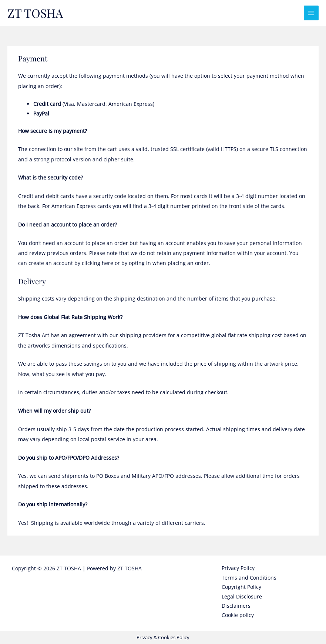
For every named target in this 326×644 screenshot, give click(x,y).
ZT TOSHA (35, 13)
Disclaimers (236, 606)
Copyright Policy (241, 587)
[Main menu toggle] (311, 13)
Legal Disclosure (242, 596)
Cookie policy (238, 615)
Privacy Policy (238, 568)
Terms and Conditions (249, 578)
